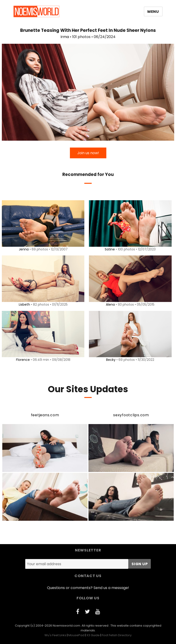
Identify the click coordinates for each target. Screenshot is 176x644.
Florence (22, 360)
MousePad (76, 635)
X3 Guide (93, 635)
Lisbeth (23, 304)
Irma (65, 37)
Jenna (23, 249)
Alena (110, 304)
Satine (109, 249)
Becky (110, 360)
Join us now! (88, 153)
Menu (153, 12)
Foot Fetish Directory (117, 635)
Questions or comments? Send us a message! (88, 588)
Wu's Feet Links (55, 635)
